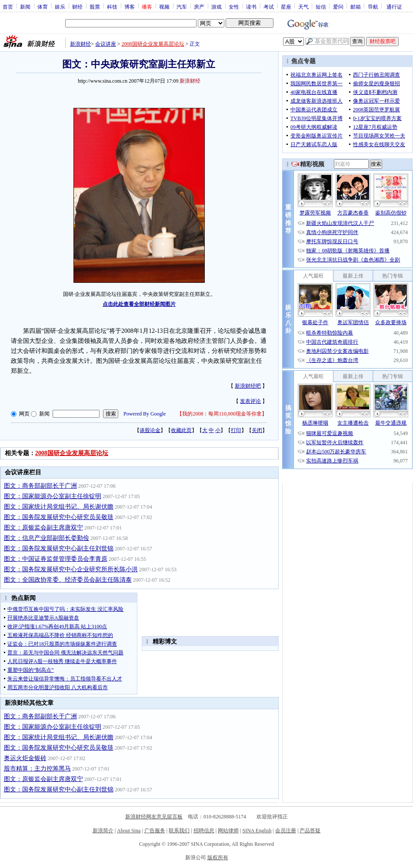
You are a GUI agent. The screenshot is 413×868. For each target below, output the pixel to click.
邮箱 (356, 7)
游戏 (216, 7)
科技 (112, 7)
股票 (95, 7)
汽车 (182, 7)
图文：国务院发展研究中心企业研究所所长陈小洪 (71, 569)
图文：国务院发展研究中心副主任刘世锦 (59, 548)
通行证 (394, 7)
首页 (8, 7)
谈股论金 (150, 430)
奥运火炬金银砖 (25, 758)
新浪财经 (80, 44)
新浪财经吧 (248, 386)
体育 (43, 7)
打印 (236, 430)
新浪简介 (103, 831)
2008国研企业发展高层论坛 (153, 44)
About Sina (129, 831)
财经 (77, 7)
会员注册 (286, 831)
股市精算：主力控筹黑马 (37, 769)
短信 (321, 7)
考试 (269, 7)
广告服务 (155, 831)
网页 (24, 414)
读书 (251, 7)
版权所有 (218, 858)
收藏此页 (181, 430)
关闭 (257, 430)
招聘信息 (204, 831)
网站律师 (228, 831)
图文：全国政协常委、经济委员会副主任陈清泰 (68, 580)
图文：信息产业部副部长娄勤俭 (47, 538)
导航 (373, 7)
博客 (130, 7)
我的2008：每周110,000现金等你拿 (222, 414)
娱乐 (60, 7)
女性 (234, 7)
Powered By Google (145, 414)
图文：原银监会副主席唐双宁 (43, 528)
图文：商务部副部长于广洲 (40, 486)
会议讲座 (106, 44)
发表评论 (250, 401)
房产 (199, 7)
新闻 (25, 7)
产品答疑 (310, 831)
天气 (303, 7)
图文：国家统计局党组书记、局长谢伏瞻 (59, 507)
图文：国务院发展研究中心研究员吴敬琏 (59, 517)
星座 (286, 7)
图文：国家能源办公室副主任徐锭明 (53, 496)
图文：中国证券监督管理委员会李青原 (56, 559)
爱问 (338, 7)
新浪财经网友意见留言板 (154, 817)
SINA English (257, 831)
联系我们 (179, 831)
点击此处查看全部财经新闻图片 (139, 304)
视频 (164, 7)
